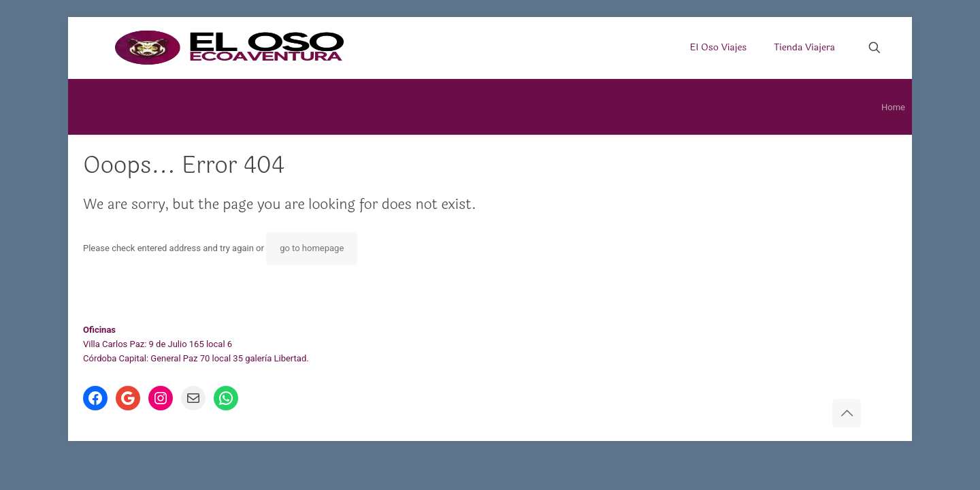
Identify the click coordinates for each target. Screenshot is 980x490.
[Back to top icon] (847, 413)
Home (893, 107)
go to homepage (312, 248)
